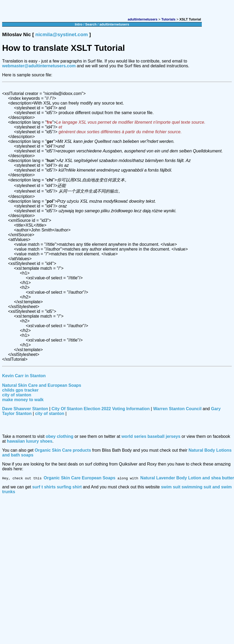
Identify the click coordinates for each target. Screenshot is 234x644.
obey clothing (60, 436)
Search (91, 24)
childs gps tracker (20, 390)
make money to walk (23, 400)
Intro (79, 24)
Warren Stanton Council (177, 409)
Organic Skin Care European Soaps (79, 478)
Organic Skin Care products (63, 450)
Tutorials (168, 19)
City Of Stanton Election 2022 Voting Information (101, 409)
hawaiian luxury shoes (30, 441)
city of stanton (17, 395)
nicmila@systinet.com (62, 34)
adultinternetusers (143, 19)
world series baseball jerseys (151, 436)
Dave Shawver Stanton (25, 409)
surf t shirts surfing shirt (57, 487)
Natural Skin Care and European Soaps (42, 385)
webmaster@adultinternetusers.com (39, 66)
